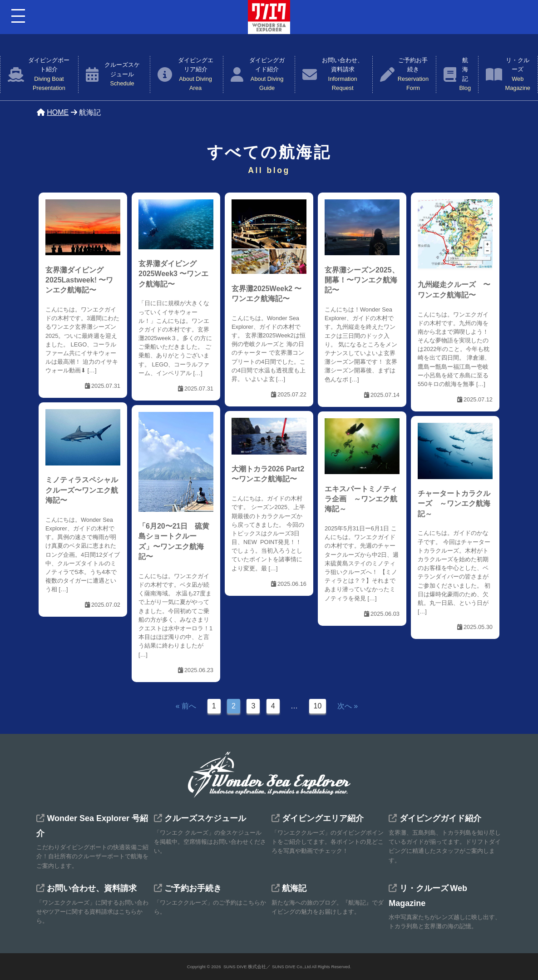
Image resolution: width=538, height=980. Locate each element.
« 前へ (186, 706)
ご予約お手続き (413, 75)
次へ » (348, 706)
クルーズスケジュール (122, 75)
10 (318, 706)
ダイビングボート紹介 (49, 75)
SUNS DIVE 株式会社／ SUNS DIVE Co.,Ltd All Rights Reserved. (287, 967)
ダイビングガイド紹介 (267, 75)
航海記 (465, 75)
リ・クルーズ (518, 75)
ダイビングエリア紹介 (196, 75)
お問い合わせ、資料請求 (343, 75)
